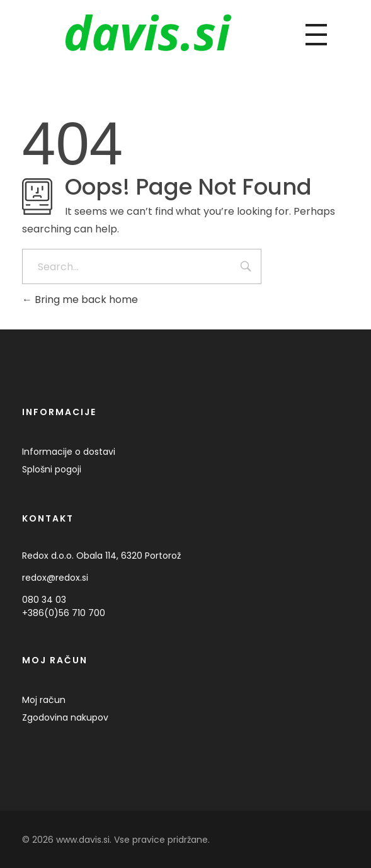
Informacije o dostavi (69, 452)
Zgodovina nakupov (65, 717)
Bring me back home (80, 300)
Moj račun (44, 700)
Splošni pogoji (52, 469)
